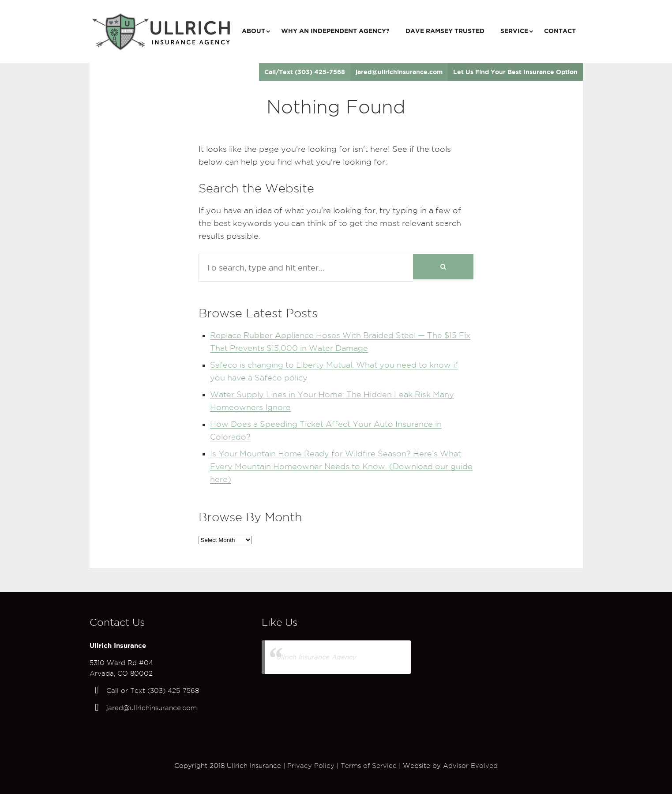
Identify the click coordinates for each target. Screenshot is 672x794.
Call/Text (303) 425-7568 (305, 72)
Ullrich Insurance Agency (316, 657)
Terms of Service (369, 766)
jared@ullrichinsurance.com (399, 72)
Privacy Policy (311, 766)
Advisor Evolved (470, 766)
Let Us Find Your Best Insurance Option (515, 72)
